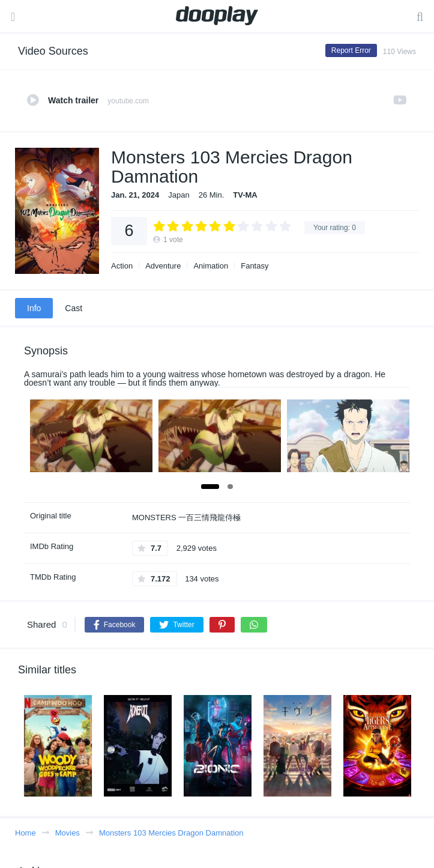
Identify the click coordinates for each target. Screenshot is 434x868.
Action (122, 266)
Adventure (163, 266)
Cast (74, 308)
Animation (211, 266)
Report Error (351, 50)
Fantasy (255, 266)
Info (34, 308)
